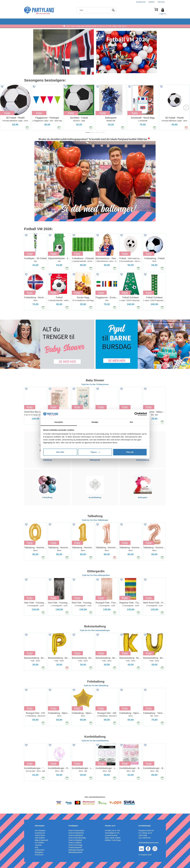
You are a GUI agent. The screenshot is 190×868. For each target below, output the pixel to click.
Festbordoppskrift (75, 847)
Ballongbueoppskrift (76, 850)
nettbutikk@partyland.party (149, 843)
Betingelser (39, 852)
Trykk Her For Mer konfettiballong (95, 741)
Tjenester (161, 2)
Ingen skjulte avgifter (113, 838)
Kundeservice (40, 833)
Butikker (152, 2)
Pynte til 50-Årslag (75, 845)
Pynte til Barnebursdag (77, 838)
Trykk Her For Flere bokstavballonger (95, 630)
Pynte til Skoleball (75, 840)
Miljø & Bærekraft (41, 840)
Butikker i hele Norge (113, 840)
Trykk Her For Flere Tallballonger (95, 520)
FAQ (36, 847)
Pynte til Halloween (76, 835)
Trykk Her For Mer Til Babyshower (95, 384)
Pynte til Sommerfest (76, 831)
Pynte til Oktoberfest (76, 833)
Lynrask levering (111, 835)
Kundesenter (141, 2)
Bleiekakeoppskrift (75, 852)
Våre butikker (40, 838)
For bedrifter (39, 843)
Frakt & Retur (40, 835)
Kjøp (39, 113)
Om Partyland (40, 831)
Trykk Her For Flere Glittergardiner (96, 575)
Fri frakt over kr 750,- (113, 831)
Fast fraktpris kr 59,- (112, 833)
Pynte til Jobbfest (75, 843)
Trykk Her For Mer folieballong (96, 686)
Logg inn (163, 14)
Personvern (39, 855)
